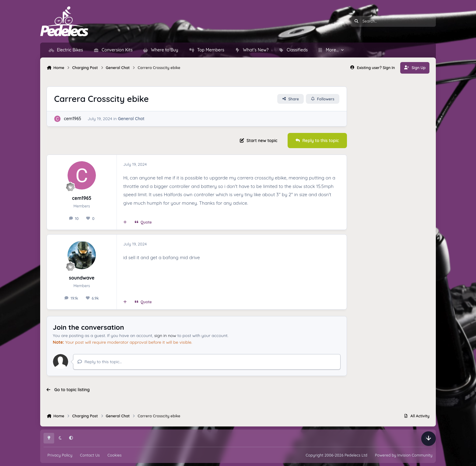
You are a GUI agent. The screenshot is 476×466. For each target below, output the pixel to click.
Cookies (114, 455)
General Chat (131, 119)
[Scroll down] (429, 439)
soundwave (82, 278)
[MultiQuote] (125, 222)
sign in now (165, 336)
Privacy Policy (60, 455)
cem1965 (73, 119)
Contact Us (90, 455)
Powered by (404, 455)
